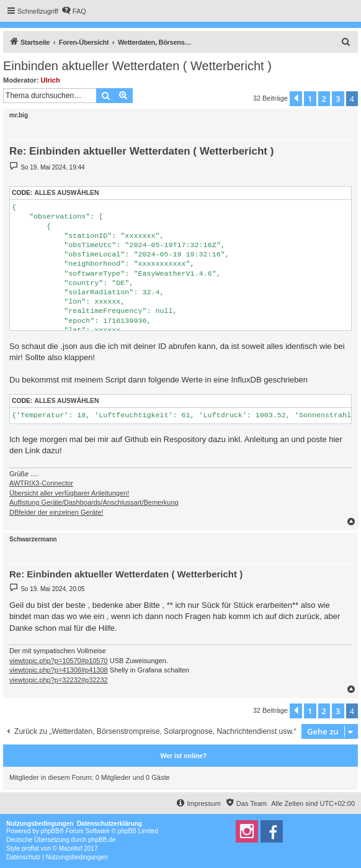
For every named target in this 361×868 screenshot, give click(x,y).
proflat (30, 848)
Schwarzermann (33, 539)
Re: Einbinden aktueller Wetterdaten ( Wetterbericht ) (141, 151)
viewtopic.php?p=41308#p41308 (59, 670)
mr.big (19, 115)
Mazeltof (71, 848)
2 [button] (324, 99)
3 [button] (338, 99)
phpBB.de (102, 840)
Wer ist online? (183, 756)
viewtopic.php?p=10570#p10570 (59, 661)
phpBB (50, 831)
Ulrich (51, 80)
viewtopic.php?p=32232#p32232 (59, 680)
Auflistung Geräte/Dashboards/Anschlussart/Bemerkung (94, 502)
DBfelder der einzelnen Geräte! (56, 512)
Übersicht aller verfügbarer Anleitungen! (69, 493)
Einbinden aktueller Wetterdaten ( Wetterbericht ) (137, 66)
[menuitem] (74, 11)
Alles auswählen (66, 193)
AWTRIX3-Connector (41, 483)
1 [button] (310, 99)
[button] (296, 99)
